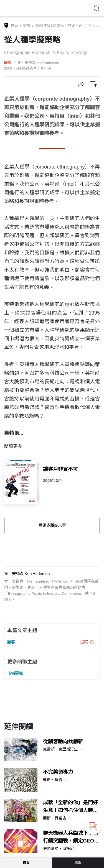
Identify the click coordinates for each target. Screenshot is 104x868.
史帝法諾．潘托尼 (59, 849)
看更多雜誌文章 (52, 525)
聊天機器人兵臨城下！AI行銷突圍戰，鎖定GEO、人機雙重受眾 (71, 838)
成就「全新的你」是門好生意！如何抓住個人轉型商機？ (70, 807)
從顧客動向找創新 (63, 742)
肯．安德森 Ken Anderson (38, 63)
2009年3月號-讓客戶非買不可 (59, 26)
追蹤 (87, 642)
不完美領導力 (58, 772)
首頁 (14, 26)
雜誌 (27, 26)
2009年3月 (52, 481)
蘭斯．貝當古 (55, 818)
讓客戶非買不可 (60, 469)
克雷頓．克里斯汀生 (60, 749)
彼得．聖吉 (53, 780)
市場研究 (15, 673)
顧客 (8, 63)
